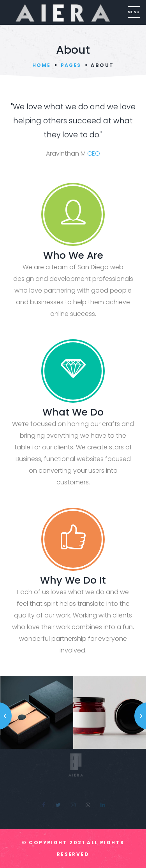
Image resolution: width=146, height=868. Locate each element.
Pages (71, 65)
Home (41, 65)
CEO (94, 153)
